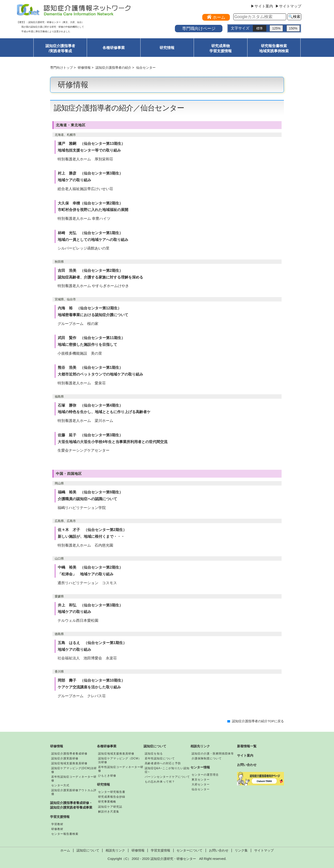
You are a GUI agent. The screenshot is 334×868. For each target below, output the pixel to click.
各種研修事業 (114, 48)
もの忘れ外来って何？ (160, 782)
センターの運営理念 (205, 775)
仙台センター (201, 789)
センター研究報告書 (112, 792)
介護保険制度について (207, 758)
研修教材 (57, 829)
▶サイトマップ (288, 6)
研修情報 (84, 68)
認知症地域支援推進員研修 (69, 763)
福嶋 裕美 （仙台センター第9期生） (90, 492)
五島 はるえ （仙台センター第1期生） (92, 643)
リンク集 (241, 850)
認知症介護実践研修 (65, 758)
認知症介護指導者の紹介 (113, 68)
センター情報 (200, 767)
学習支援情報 (60, 817)
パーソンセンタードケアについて (167, 777)
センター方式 (60, 785)
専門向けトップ (61, 68)
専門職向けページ (199, 28)
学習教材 (57, 824)
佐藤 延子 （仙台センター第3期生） (90, 435)
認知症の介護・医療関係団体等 (213, 754)
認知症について (155, 746)
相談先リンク (200, 746)
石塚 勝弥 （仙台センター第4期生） (90, 405)
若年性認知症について (160, 758)
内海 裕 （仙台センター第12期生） (90, 308)
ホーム (65, 850)
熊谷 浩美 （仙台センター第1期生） (90, 368)
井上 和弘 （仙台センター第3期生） (90, 605)
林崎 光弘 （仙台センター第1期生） (90, 233)
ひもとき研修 (107, 776)
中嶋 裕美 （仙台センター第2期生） (90, 567)
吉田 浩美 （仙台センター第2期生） (90, 270)
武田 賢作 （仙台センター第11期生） (91, 338)
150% (293, 28)
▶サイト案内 (262, 6)
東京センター (201, 780)
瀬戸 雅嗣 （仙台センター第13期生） (91, 144)
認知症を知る (154, 754)
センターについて (189, 850)
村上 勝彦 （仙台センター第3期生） (90, 173)
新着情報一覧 (247, 746)
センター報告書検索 (65, 834)
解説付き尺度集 (109, 812)
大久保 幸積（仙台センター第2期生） (90, 203)
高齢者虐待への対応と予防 (163, 763)
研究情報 (167, 48)
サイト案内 (245, 755)
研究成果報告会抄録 (112, 797)
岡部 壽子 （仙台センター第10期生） (91, 680)
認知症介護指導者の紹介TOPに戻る (258, 721)
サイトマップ (264, 850)
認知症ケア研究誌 (110, 807)
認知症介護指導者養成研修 (69, 754)
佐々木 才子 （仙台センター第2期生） (92, 530)
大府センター (201, 784)
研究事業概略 (107, 802)
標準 (260, 28)
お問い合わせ (247, 765)
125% (276, 28)
